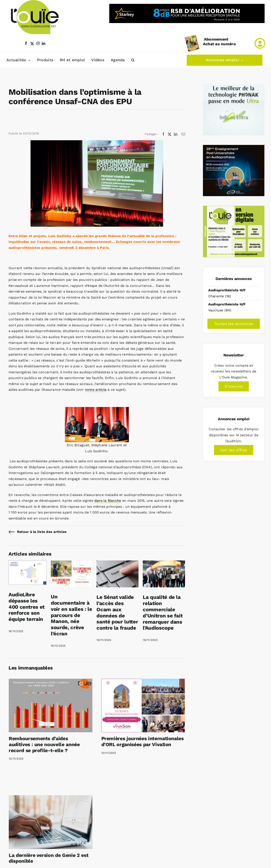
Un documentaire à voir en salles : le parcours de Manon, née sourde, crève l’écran (71, 615)
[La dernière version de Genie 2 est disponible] (51, 822)
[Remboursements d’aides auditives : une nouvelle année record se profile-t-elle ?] (51, 706)
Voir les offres (234, 450)
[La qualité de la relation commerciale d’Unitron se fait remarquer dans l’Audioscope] (164, 563)
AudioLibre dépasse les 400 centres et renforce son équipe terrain (27, 607)
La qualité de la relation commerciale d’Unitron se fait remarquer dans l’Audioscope (163, 613)
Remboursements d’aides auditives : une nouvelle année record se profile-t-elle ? (44, 744)
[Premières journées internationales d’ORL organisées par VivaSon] (143, 706)
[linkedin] (44, 43)
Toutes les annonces (234, 324)
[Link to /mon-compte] (260, 43)
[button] (133, 60)
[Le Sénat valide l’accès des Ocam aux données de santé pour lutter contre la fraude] (117, 563)
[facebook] (26, 43)
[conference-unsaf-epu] (97, 183)
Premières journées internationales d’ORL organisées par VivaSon (143, 742)
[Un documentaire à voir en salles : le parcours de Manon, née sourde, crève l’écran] (71, 563)
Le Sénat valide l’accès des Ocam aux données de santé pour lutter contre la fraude (117, 613)
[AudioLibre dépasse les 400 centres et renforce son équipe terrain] (28, 563)
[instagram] (38, 43)
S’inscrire (234, 386)
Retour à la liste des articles (42, 532)
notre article (96, 390)
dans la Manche (108, 501)
